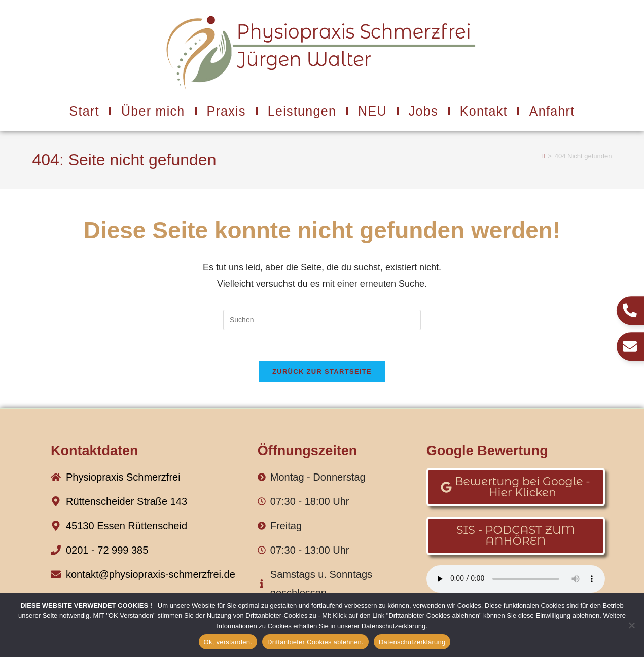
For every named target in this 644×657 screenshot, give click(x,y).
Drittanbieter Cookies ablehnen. (315, 642)
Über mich (153, 111)
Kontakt (484, 111)
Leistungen (302, 111)
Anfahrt (552, 111)
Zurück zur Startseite (322, 371)
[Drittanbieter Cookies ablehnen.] (631, 625)
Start (84, 111)
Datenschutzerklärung (412, 642)
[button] (516, 487)
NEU (372, 111)
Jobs (423, 111)
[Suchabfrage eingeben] (322, 320)
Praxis (226, 111)
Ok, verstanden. (228, 642)
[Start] (543, 156)
